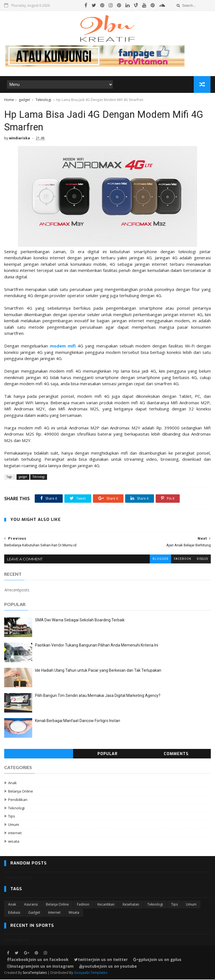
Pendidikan (18, 800)
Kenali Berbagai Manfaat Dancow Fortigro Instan (78, 721)
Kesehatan (131, 905)
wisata (14, 842)
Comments (176, 754)
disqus (202, 559)
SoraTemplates (35, 973)
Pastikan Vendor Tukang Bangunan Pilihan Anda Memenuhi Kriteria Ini (97, 646)
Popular (107, 754)
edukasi (14, 913)
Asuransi (31, 905)
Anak (12, 783)
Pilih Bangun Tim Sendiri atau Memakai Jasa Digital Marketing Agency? (98, 696)
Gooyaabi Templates (91, 973)
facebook (183, 559)
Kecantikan (106, 905)
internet (15, 833)
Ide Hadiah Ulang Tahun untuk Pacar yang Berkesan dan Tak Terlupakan (98, 671)
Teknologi (43, 100)
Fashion (83, 905)
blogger (160, 559)
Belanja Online (21, 792)
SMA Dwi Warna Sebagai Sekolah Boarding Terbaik (80, 621)
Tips (12, 817)
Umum (14, 825)
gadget (24, 100)
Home (9, 100)
